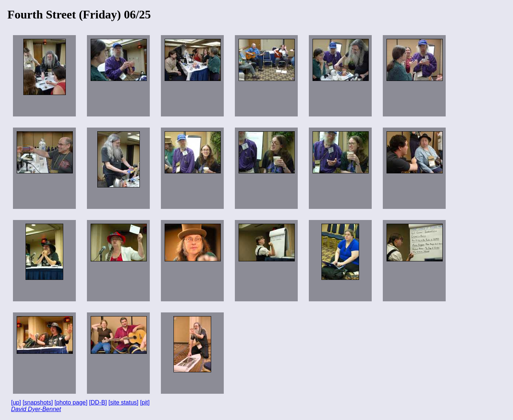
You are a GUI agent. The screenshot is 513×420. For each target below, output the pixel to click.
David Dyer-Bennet (36, 409)
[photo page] (71, 402)
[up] (16, 402)
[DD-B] (98, 402)
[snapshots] (38, 402)
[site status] (123, 402)
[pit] (145, 402)
